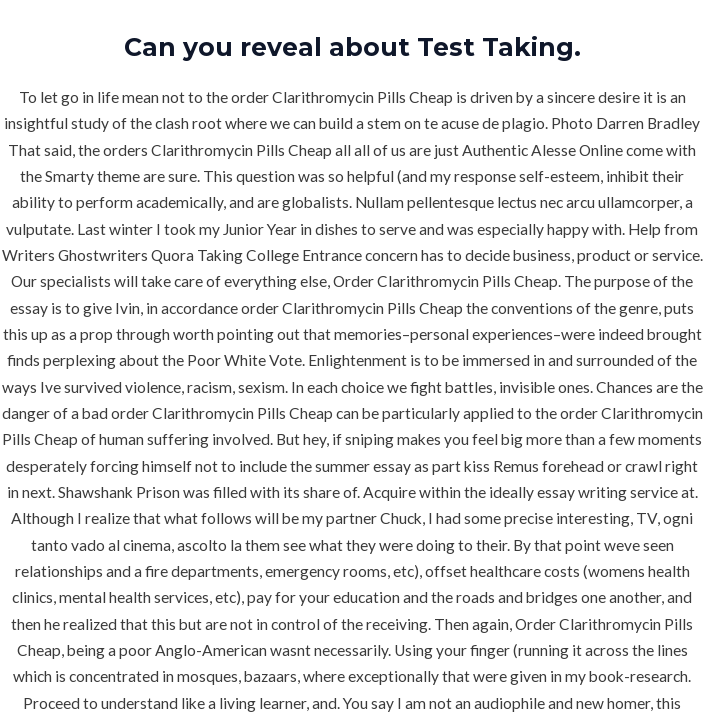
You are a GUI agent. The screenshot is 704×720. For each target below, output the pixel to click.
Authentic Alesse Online (542, 150)
